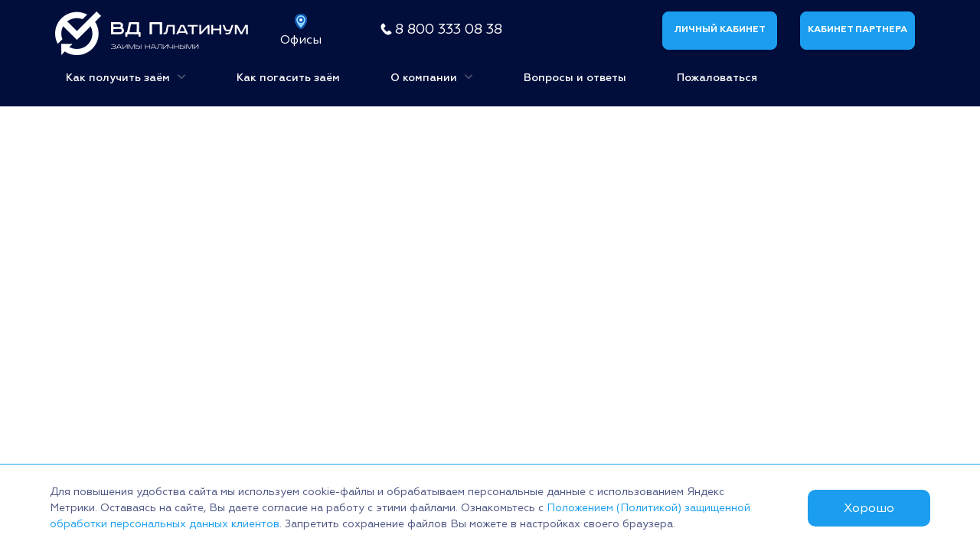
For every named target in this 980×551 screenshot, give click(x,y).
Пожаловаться (717, 78)
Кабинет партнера (857, 29)
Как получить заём (126, 76)
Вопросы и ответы (575, 78)
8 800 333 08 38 (449, 29)
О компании (432, 76)
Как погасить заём (288, 78)
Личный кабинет (720, 29)
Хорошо (869, 508)
